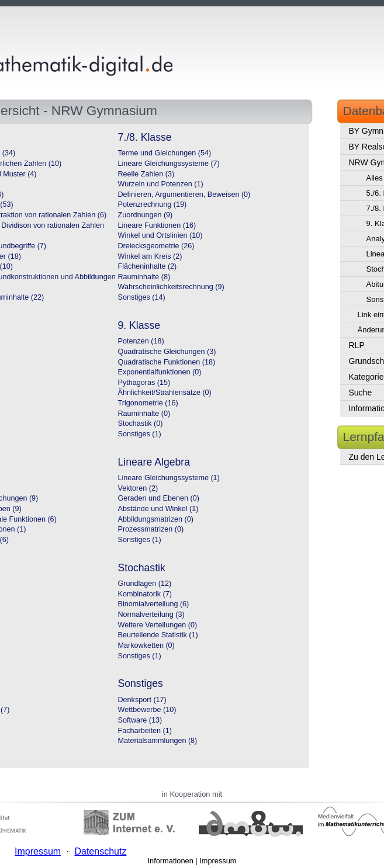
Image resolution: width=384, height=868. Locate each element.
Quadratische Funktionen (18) (167, 362)
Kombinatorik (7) (145, 594)
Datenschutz (100, 851)
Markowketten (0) (146, 645)
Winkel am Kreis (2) (150, 256)
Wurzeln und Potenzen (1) (161, 184)
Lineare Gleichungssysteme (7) (169, 164)
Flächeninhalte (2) (148, 266)
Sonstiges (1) (140, 434)
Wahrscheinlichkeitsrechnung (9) (171, 287)
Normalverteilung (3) (151, 614)
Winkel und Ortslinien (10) (160, 235)
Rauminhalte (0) (144, 414)
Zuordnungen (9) (146, 215)
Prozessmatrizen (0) (151, 529)
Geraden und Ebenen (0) (159, 498)
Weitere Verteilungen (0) (158, 625)
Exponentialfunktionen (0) (160, 372)
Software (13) (140, 720)
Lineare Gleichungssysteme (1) (169, 478)
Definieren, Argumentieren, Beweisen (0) (184, 195)
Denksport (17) (142, 700)
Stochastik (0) (141, 423)
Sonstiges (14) (142, 297)
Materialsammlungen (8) (158, 741)
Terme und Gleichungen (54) (165, 153)
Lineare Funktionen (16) (157, 225)
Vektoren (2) (138, 488)
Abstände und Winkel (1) (158, 509)
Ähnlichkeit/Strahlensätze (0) (165, 393)
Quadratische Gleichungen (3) (167, 352)
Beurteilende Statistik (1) (158, 635)
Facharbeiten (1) (145, 731)
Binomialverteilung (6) (154, 604)
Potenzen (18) (141, 341)
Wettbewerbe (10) (147, 710)
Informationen (171, 861)
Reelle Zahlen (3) (146, 174)
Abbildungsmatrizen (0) (156, 519)
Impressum (218, 861)
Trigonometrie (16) (148, 403)
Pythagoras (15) (144, 383)
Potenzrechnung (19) (153, 204)
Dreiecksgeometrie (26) (156, 246)
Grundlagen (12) (145, 584)
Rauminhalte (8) (144, 277)
